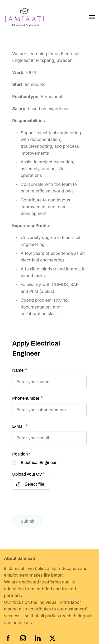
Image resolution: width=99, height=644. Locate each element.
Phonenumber (26, 398)
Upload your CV (27, 474)
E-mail (18, 426)
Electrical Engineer (39, 463)
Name (18, 370)
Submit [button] (27, 521)
